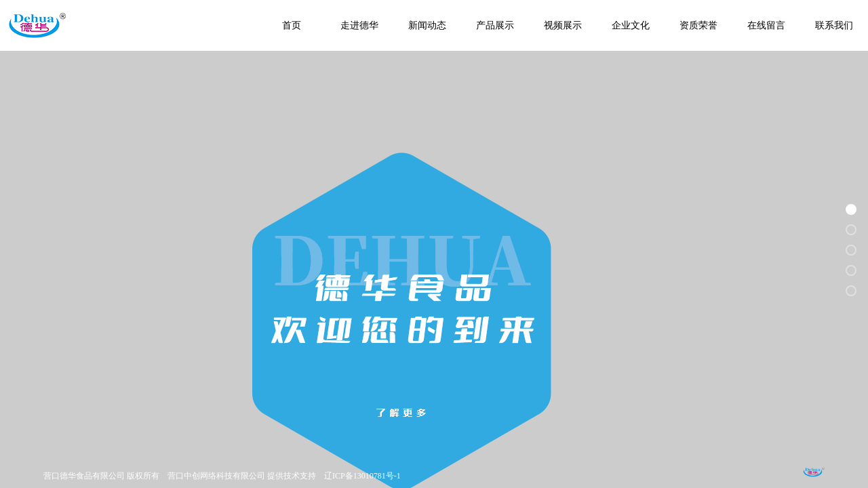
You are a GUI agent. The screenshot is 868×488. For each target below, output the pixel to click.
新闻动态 (427, 25)
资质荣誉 (698, 25)
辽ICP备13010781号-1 (362, 476)
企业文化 (631, 25)
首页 (292, 25)
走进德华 (359, 25)
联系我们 (834, 25)
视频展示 (563, 25)
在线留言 (766, 25)
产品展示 (495, 25)
